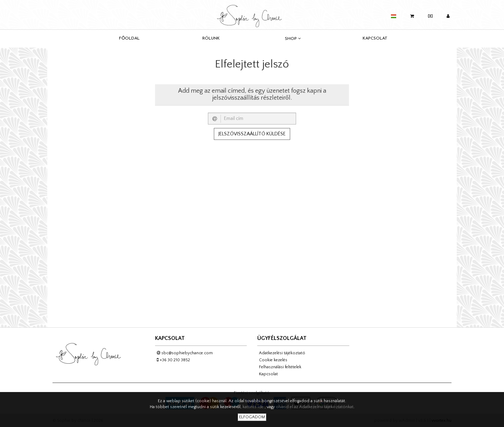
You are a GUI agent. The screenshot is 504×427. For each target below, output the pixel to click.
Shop (293, 39)
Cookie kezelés (273, 360)
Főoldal (129, 38)
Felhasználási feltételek (280, 367)
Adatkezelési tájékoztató (282, 353)
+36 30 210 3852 (173, 360)
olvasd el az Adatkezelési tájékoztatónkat (315, 407)
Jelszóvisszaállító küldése (252, 134)
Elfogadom (252, 417)
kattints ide (254, 407)
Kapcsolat (375, 38)
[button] (394, 15)
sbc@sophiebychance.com (185, 353)
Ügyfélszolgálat (282, 338)
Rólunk (211, 38)
